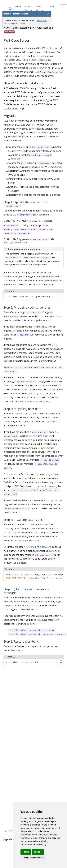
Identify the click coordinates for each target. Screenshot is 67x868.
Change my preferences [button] (33, 858)
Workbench (9, 32)
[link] (39, 845)
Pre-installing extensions (38, 547)
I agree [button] (26, 852)
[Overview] (11, 831)
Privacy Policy (39, 845)
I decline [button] (38, 852)
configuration (11, 108)
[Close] (48, 14)
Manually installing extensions (34, 401)
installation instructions (27, 540)
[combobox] (10, 8)
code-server (39, 68)
